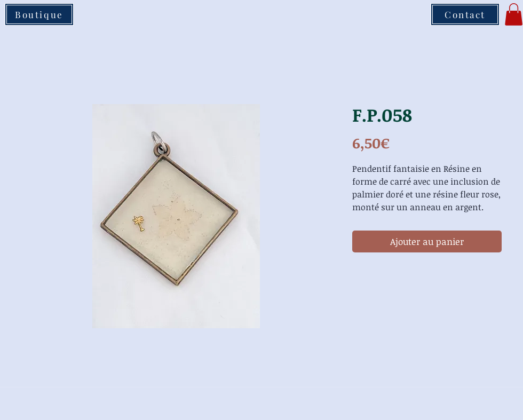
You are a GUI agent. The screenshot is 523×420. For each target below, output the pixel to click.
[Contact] (465, 14)
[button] (514, 14)
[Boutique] (39, 14)
